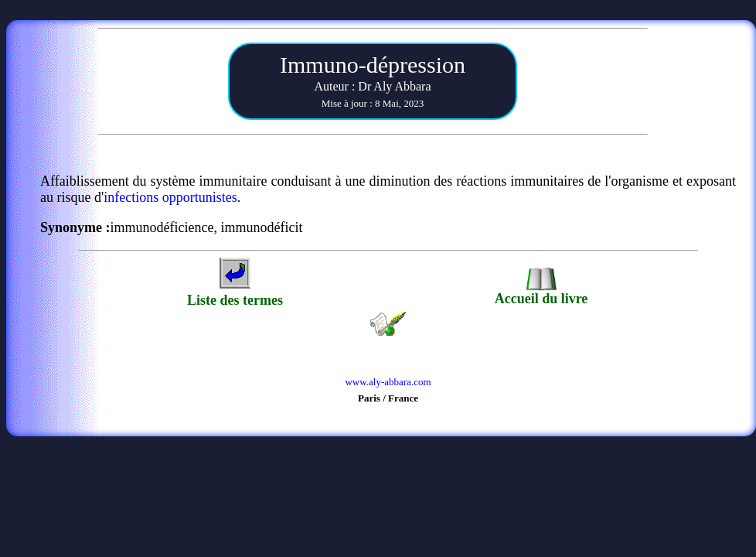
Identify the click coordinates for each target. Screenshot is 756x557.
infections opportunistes (170, 197)
